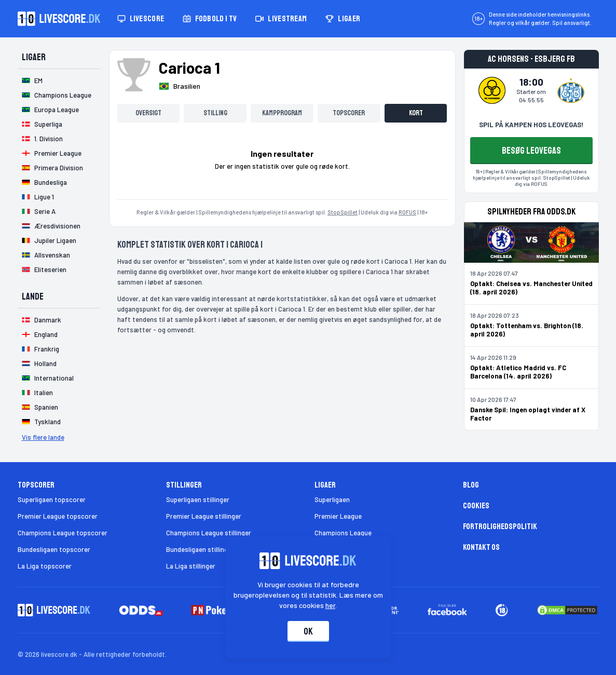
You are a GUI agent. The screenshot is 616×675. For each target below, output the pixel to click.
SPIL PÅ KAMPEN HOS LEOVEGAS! (531, 125)
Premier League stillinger (204, 516)
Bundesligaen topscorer (54, 549)
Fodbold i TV (210, 19)
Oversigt (148, 113)
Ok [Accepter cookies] (308, 631)
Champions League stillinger (209, 533)
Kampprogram (282, 113)
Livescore (141, 19)
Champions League (343, 533)
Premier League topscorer (58, 516)
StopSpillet (343, 212)
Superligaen (332, 500)
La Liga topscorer (45, 566)
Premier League (338, 516)
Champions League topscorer (63, 533)
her (330, 605)
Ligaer (343, 19)
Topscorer (349, 113)
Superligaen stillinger (198, 500)
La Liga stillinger (191, 566)
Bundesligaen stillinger (200, 549)
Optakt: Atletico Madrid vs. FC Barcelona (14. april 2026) (518, 372)
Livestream (281, 19)
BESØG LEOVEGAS (531, 151)
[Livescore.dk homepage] (59, 19)
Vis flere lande (43, 437)
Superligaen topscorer (52, 500)
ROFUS (407, 212)
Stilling (215, 113)
